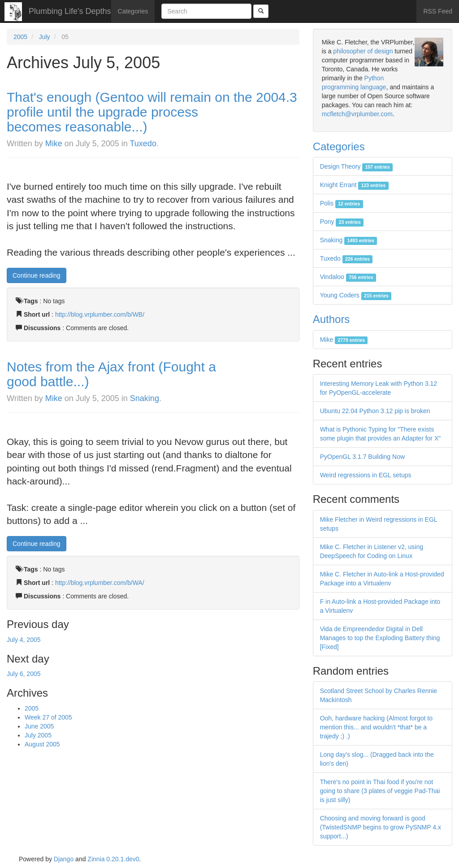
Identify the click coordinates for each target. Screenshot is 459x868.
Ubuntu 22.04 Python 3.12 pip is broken (375, 411)
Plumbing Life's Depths (70, 11)
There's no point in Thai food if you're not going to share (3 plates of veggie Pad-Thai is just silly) (380, 791)
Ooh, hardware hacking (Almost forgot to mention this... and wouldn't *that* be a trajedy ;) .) (376, 727)
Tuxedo (143, 144)
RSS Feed (438, 11)
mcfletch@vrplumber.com (357, 114)
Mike (54, 144)
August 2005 (42, 744)
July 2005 (38, 735)
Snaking (145, 398)
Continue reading (37, 275)
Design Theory (356, 166)
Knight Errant (354, 185)
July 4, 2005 (24, 640)
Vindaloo (348, 277)
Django (64, 859)
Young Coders (356, 295)
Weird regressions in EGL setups (366, 475)
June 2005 (39, 726)
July (45, 37)
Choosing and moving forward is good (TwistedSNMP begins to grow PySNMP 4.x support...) (381, 827)
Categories (133, 11)
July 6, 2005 (24, 674)
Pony (342, 222)
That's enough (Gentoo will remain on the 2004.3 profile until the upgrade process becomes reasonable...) (152, 112)
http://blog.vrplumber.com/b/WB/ (100, 314)
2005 (20, 37)
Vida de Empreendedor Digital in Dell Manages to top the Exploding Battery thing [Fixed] (380, 638)
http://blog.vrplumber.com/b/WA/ (100, 583)
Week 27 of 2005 (48, 717)
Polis (342, 203)
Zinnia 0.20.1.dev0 (113, 859)
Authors (331, 319)
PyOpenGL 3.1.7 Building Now (362, 457)
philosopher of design (363, 51)
